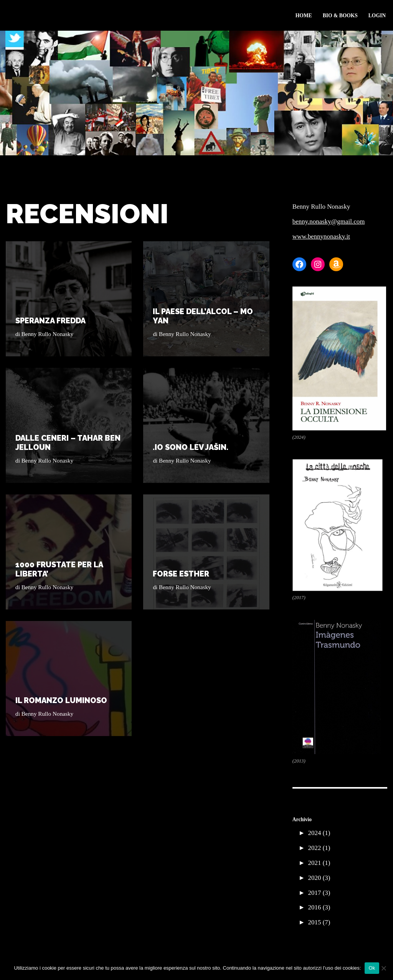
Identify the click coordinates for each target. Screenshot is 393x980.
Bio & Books (340, 16)
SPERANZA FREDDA (50, 321)
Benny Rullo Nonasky (48, 334)
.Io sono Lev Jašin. (191, 447)
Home (303, 16)
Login (377, 16)
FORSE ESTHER (181, 574)
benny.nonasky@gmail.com (329, 222)
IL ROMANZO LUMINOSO (61, 700)
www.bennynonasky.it (321, 236)
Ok (372, 968)
